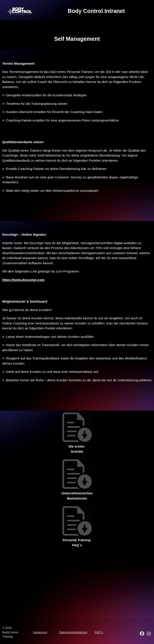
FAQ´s (99, 632)
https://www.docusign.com (23, 280)
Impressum (40, 632)
